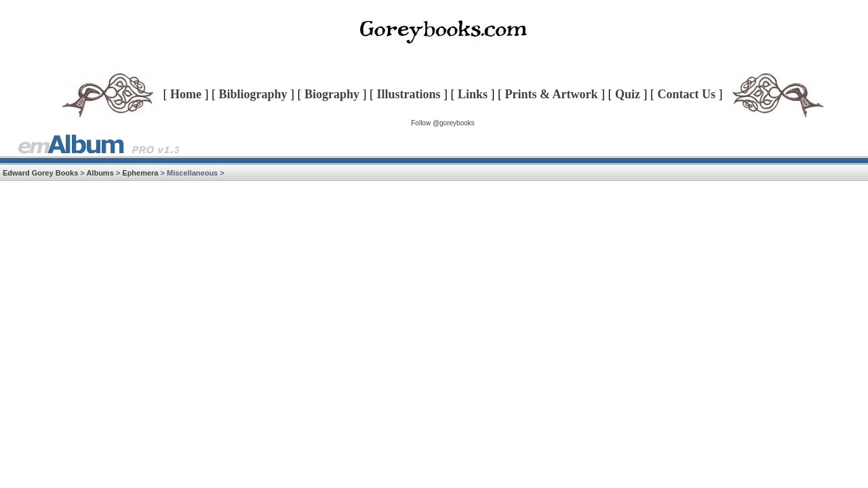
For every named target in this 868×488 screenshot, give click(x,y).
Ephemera (140, 173)
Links (473, 94)
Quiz (628, 94)
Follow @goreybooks (443, 123)
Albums (100, 173)
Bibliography (253, 94)
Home (186, 94)
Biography (332, 94)
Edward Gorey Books (40, 173)
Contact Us (687, 94)
